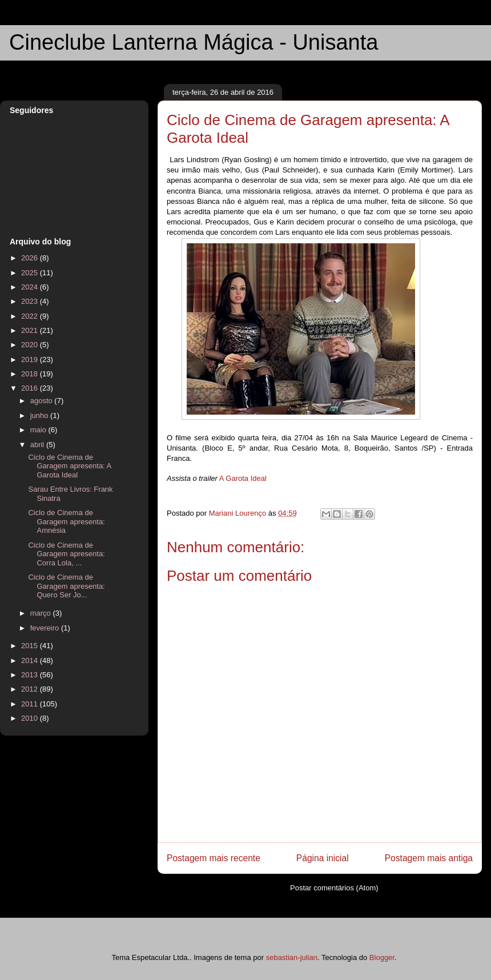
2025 (31, 273)
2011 (31, 704)
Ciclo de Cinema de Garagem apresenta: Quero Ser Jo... (66, 586)
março (42, 613)
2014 (31, 660)
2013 (31, 675)
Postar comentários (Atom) (334, 888)
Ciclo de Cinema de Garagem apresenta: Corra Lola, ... (66, 554)
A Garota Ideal (243, 478)
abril (38, 445)
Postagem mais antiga (429, 858)
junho (40, 415)
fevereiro (46, 628)
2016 (31, 388)
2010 (31, 718)
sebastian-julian (292, 957)
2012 (31, 689)
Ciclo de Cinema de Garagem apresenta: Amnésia (66, 521)
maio (39, 430)
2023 (31, 301)
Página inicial (323, 858)
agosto (43, 401)
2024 (31, 287)
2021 (31, 330)
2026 (31, 258)
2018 (31, 374)
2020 (31, 345)
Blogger (382, 957)
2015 (31, 646)
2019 (31, 360)
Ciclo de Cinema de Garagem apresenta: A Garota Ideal (69, 466)
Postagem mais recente (214, 858)
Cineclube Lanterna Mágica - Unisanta (194, 42)
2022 (31, 316)
